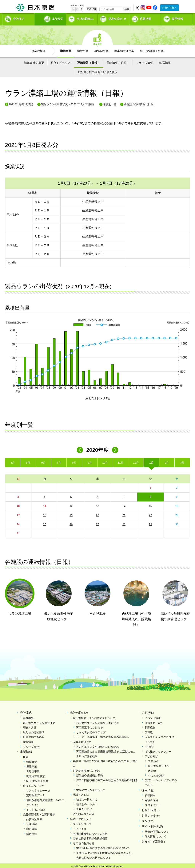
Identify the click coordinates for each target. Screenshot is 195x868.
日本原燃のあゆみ (34, 736)
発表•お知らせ (117, 18)
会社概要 (28, 717)
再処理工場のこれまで (90, 726)
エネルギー (155, 760)
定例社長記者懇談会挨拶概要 (90, 837)
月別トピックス (61, 61)
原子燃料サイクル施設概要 (39, 721)
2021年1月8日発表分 (21, 103)
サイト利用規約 (152, 825)
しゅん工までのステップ (91, 731)
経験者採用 (151, 799)
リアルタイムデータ (38, 789)
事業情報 (50, 18)
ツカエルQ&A (156, 774)
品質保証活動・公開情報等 (39, 813)
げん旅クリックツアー (158, 750)
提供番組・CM (153, 721)
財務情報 (28, 741)
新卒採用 (150, 794)
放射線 (152, 769)
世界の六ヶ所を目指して (91, 789)
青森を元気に (84, 808)
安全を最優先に (82, 741)
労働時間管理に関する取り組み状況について (103, 847)
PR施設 (149, 745)
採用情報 (177, 18)
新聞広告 (150, 726)
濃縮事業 (66, 50)
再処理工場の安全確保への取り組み (97, 745)
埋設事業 (83, 50)
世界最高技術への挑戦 (86, 769)
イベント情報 (153, 717)
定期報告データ (36, 794)
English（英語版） (154, 840)
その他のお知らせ (84, 842)
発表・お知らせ (81, 818)
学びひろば (151, 755)
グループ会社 (31, 745)
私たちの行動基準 (34, 731)
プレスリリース (82, 823)
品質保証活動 (34, 818)
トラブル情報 (144, 61)
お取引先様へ (169, 8)
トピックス (80, 828)
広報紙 (149, 731)
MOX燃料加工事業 (152, 50)
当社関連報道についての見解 (90, 832)
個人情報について (155, 835)
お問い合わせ (151, 814)
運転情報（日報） (89, 61)
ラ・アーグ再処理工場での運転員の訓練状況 (103, 736)
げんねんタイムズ (84, 813)
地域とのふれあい (87, 803)
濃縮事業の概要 (34, 61)
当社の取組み (85, 18)
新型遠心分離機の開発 (90, 774)
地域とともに (81, 793)
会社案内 (19, 18)
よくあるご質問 (36, 808)
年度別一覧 (110, 103)
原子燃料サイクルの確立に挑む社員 (97, 721)
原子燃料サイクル (159, 765)
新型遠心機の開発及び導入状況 (97, 71)
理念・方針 (30, 726)
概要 (26, 756)
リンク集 (148, 820)
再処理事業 (101, 50)
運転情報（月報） (118, 61)
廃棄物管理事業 (124, 50)
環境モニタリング (34, 784)
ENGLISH (92, 9)
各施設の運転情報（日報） (140, 103)
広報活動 (146, 18)
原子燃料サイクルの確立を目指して (94, 717)
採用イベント (153, 804)
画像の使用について (157, 831)
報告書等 (32, 828)
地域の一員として (87, 798)
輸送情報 (165, 61)
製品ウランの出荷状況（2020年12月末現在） (68, 103)
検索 (127, 9)
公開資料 (32, 823)
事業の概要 (39, 50)
